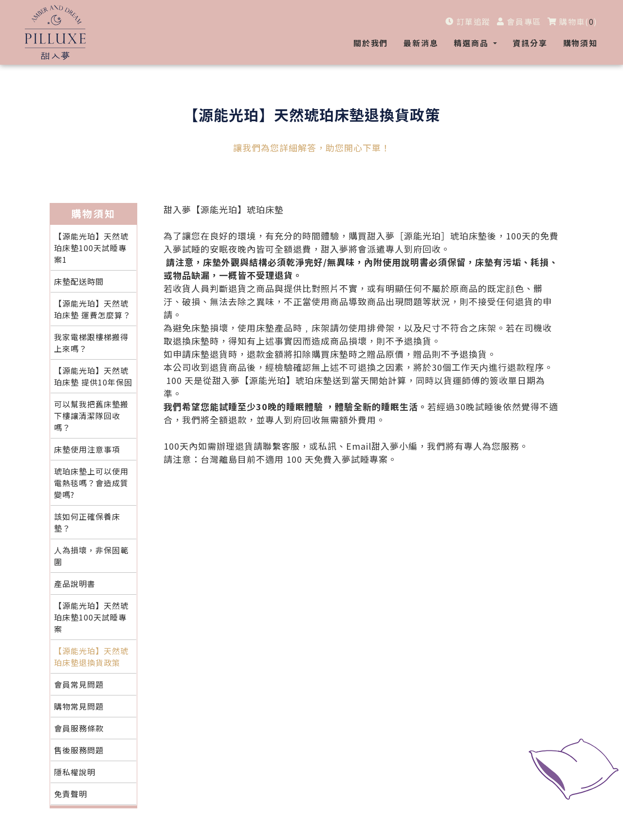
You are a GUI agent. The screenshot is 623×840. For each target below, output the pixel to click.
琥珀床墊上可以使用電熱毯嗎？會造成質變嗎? (91, 483)
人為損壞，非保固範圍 (91, 556)
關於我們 (371, 43)
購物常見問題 (79, 706)
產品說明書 (75, 584)
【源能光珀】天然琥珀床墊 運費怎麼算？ (92, 309)
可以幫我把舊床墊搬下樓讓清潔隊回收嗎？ (91, 416)
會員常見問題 (79, 684)
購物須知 (580, 43)
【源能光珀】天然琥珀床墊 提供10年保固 (93, 376)
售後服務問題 (79, 750)
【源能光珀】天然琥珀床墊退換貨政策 (91, 657)
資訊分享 (530, 43)
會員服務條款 (79, 728)
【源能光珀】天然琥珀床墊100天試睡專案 (91, 617)
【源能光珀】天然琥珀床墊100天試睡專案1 (91, 248)
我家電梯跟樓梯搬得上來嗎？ (91, 343)
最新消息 (421, 43)
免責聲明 (71, 794)
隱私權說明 (75, 772)
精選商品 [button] (472, 43)
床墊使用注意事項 (87, 449)
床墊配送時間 (79, 281)
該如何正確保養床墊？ (87, 522)
